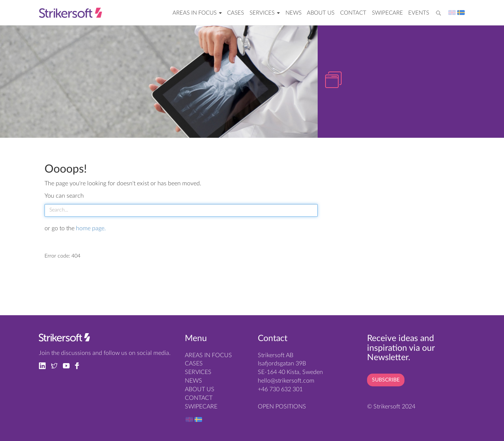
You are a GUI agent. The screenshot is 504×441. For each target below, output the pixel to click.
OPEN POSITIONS (282, 407)
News (294, 13)
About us (321, 13)
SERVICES (265, 13)
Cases (236, 13)
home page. (91, 228)
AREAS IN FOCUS (197, 13)
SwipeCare (387, 13)
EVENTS (419, 13)
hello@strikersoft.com (286, 381)
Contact (353, 13)
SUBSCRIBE (386, 380)
